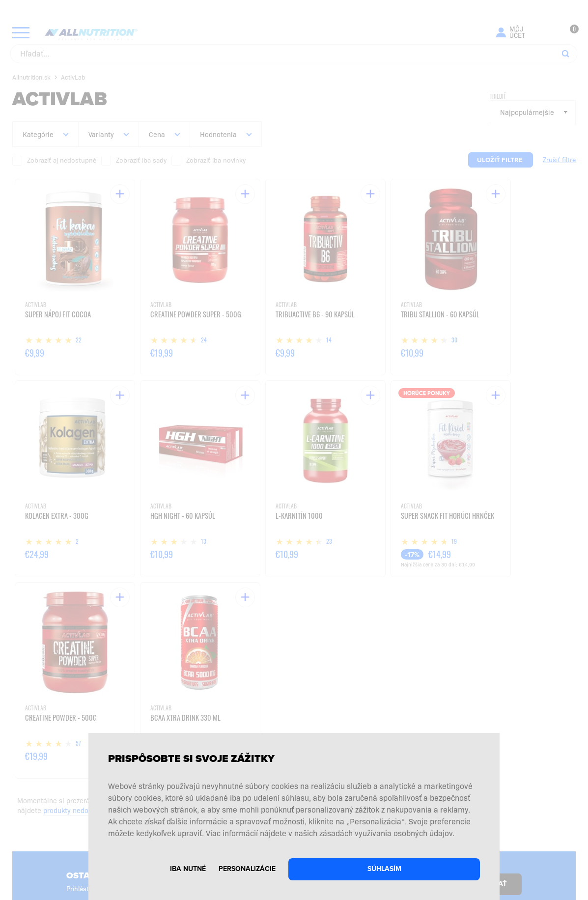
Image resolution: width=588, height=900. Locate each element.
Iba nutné (188, 869)
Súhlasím (384, 869)
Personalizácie (247, 869)
